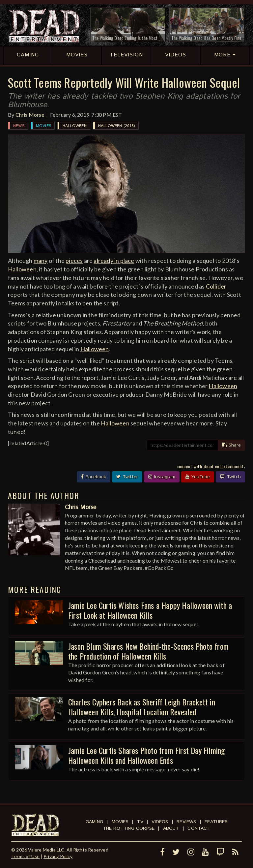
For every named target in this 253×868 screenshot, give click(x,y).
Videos (160, 822)
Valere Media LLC (46, 850)
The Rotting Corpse (129, 828)
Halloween (75, 126)
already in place (114, 261)
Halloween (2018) (117, 126)
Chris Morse (30, 115)
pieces (74, 261)
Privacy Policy (58, 856)
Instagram (162, 477)
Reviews (186, 822)
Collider (216, 286)
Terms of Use (25, 856)
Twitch (230, 477)
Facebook (94, 477)
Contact (199, 828)
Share (231, 445)
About (171, 828)
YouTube (198, 477)
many (41, 261)
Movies (43, 126)
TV (140, 822)
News (19, 126)
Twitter (127, 477)
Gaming (94, 822)
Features (216, 822)
